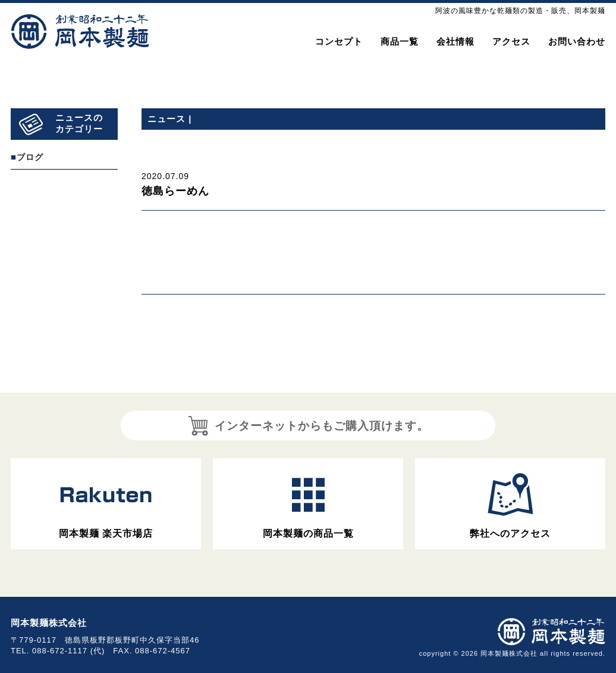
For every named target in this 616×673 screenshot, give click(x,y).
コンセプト (339, 42)
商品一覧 (400, 42)
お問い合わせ (577, 42)
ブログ (30, 157)
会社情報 (455, 42)
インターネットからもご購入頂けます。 (308, 425)
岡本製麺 (81, 32)
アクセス (511, 42)
